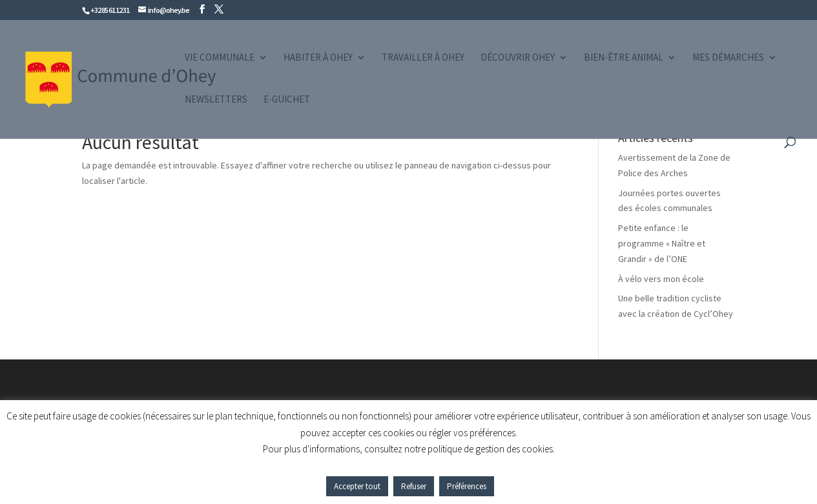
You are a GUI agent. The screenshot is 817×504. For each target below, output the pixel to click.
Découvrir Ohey (518, 58)
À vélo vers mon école (661, 279)
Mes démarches (728, 58)
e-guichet (287, 100)
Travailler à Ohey (423, 58)
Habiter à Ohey (318, 58)
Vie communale (220, 58)
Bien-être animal (624, 58)
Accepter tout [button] (357, 486)
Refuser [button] (414, 486)
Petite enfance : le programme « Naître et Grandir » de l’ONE (662, 243)
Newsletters (216, 100)
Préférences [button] (467, 486)
